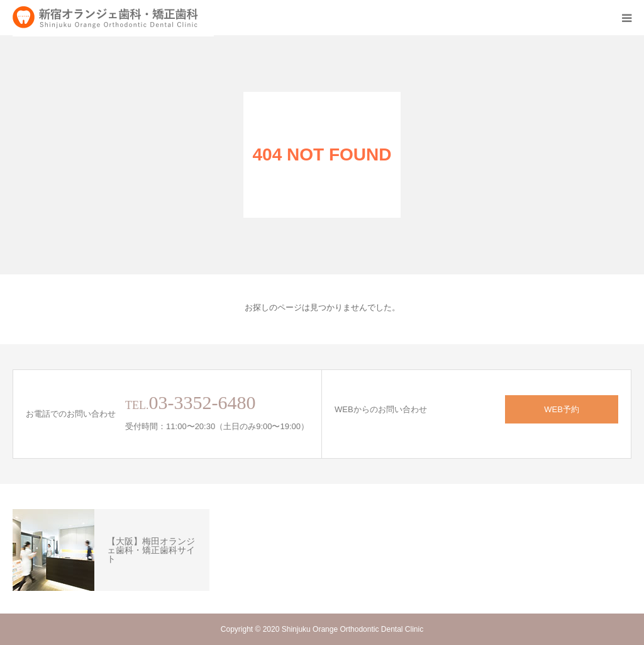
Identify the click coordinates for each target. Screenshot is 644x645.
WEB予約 (562, 409)
